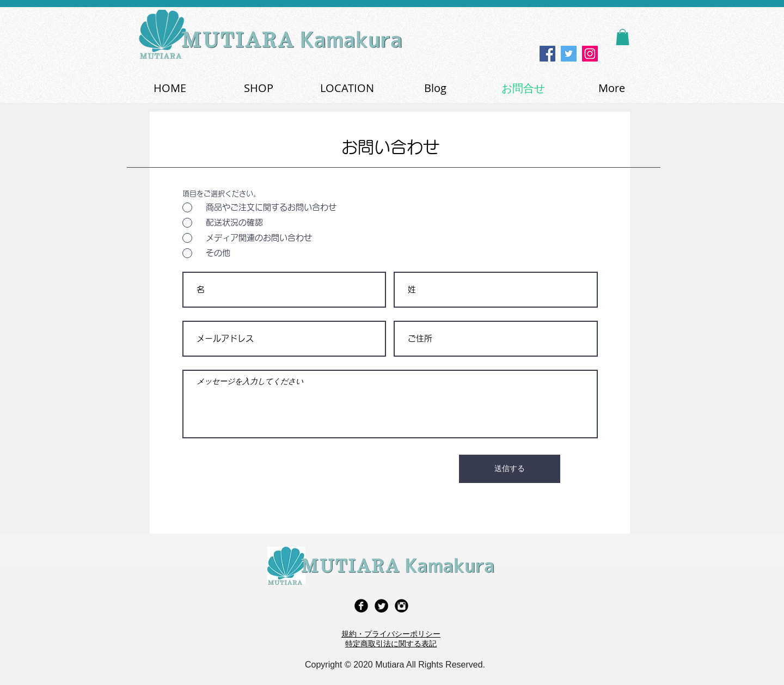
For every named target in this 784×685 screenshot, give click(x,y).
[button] (623, 37)
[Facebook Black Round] (361, 606)
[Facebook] (547, 54)
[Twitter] (569, 54)
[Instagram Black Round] (402, 606)
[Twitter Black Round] (381, 606)
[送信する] (510, 469)
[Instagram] (590, 54)
